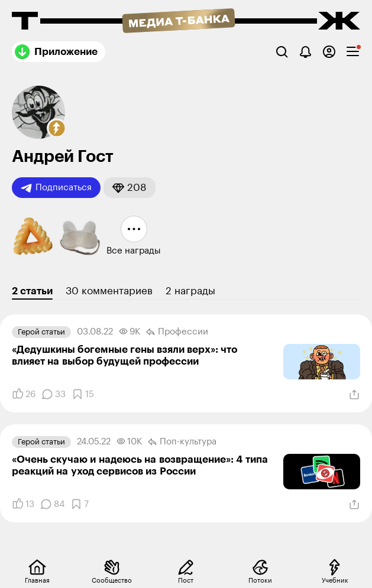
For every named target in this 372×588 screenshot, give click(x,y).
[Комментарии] (54, 394)
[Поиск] (282, 52)
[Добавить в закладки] (83, 394)
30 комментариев (109, 291)
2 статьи (32, 291)
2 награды (190, 291)
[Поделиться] (354, 395)
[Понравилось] (24, 394)
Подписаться (56, 188)
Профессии (177, 332)
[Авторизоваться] (329, 52)
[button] (57, 128)
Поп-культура (182, 442)
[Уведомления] (305, 52)
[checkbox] (353, 52)
